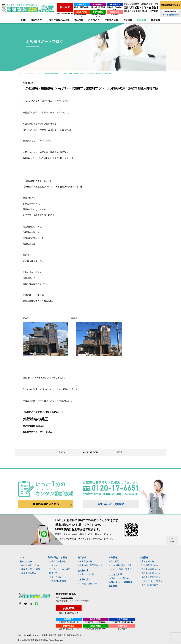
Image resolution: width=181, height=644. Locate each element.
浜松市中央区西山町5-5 (72, 7)
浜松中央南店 (72, 10)
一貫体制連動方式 (58, 581)
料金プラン (55, 573)
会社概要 (115, 561)
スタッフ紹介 (56, 577)
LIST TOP (93, 453)
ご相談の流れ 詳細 (88, 583)
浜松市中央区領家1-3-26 (72, 12)
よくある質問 (115, 574)
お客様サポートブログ (152, 581)
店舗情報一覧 (148, 561)
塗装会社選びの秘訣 (31, 569)
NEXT (119, 453)
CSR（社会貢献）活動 (121, 565)
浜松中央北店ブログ (151, 573)
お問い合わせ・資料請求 (111, 504)
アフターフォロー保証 (60, 569)
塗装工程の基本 (29, 573)
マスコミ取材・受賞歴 (121, 569)
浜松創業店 (72, 5)
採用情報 (113, 586)
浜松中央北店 (92, 10)
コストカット (56, 565)
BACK (62, 453)
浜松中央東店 (92, 5)
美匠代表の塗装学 (150, 585)
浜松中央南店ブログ (151, 569)
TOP (23, 20)
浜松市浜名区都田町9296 (92, 12)
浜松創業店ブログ (150, 565)
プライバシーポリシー (120, 578)
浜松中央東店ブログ (151, 577)
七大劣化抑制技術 (58, 561)
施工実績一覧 (86, 561)
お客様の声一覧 (87, 574)
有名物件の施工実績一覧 (91, 565)
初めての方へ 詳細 (30, 565)
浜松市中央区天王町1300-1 (92, 7)
